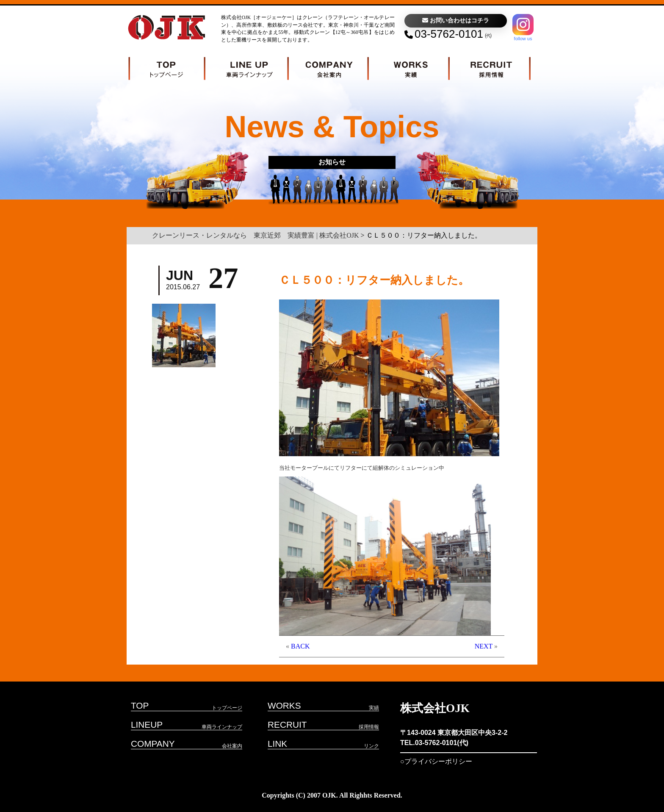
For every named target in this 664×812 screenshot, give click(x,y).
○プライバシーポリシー (436, 761)
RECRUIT (287, 725)
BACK (300, 646)
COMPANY (153, 744)
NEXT (484, 646)
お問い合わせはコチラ (456, 21)
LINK (277, 744)
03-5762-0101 (449, 34)
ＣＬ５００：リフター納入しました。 (374, 280)
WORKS (284, 705)
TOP (140, 705)
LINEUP (147, 725)
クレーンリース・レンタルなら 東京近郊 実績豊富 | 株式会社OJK (256, 235)
